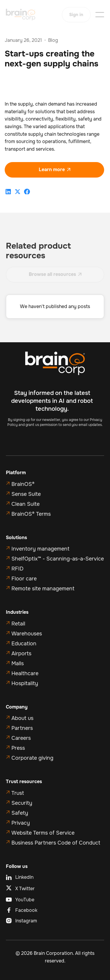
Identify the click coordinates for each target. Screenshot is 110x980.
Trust (18, 793)
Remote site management (43, 589)
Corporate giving (32, 758)
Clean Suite (26, 504)
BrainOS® (23, 484)
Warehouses (27, 634)
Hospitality (25, 683)
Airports (21, 654)
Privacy (21, 823)
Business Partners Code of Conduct (56, 843)
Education (24, 644)
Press (18, 748)
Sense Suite (26, 494)
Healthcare (25, 673)
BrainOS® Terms (31, 514)
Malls (18, 663)
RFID (17, 569)
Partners (22, 728)
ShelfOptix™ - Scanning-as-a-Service (58, 559)
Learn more (55, 170)
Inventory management (40, 549)
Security (22, 803)
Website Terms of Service (43, 833)
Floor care (24, 579)
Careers (21, 738)
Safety (20, 813)
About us (22, 718)
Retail (18, 624)
